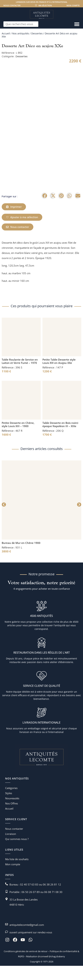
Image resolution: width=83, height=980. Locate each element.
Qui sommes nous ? (17, 853)
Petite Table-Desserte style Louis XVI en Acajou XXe (59, 376)
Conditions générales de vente (19, 965)
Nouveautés (12, 812)
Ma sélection (45, 5)
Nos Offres (12, 818)
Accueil (6, 33)
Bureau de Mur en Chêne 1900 (21, 557)
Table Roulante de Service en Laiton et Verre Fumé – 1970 (20, 376)
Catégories (11, 802)
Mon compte (73, 5)
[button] (45, 210)
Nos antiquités (21, 33)
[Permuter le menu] (77, 24)
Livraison (11, 848)
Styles (9, 807)
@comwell (43, 971)
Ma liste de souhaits (17, 873)
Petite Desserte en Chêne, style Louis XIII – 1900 (18, 439)
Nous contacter (12, 5)
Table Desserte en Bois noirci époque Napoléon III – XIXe (60, 439)
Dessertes (37, 33)
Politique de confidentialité (63, 965)
